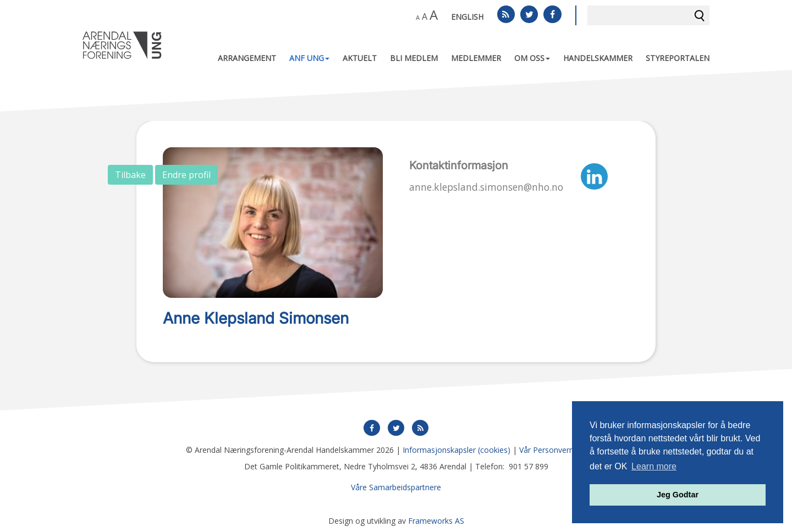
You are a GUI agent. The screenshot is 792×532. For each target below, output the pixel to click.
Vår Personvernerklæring (563, 450)
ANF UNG (309, 58)
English (467, 17)
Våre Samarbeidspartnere (396, 487)
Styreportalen (678, 58)
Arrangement (247, 58)
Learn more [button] (654, 466)
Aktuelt (360, 58)
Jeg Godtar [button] (678, 495)
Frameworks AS (436, 521)
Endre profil (186, 175)
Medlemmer (476, 58)
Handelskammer (598, 58)
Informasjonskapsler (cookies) (457, 450)
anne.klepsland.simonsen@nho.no (486, 187)
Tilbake (130, 175)
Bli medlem (414, 58)
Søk (700, 15)
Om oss (532, 58)
